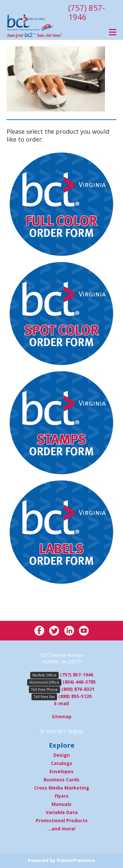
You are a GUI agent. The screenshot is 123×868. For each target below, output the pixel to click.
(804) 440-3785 (79, 682)
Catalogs (61, 763)
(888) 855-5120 (75, 696)
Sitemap (62, 716)
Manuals (61, 804)
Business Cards (61, 780)
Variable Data (62, 812)
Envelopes (61, 771)
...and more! (61, 829)
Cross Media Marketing (62, 788)
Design (62, 755)
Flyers (62, 796)
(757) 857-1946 (87, 12)
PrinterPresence (76, 860)
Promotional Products (62, 820)
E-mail (61, 703)
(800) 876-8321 (78, 689)
